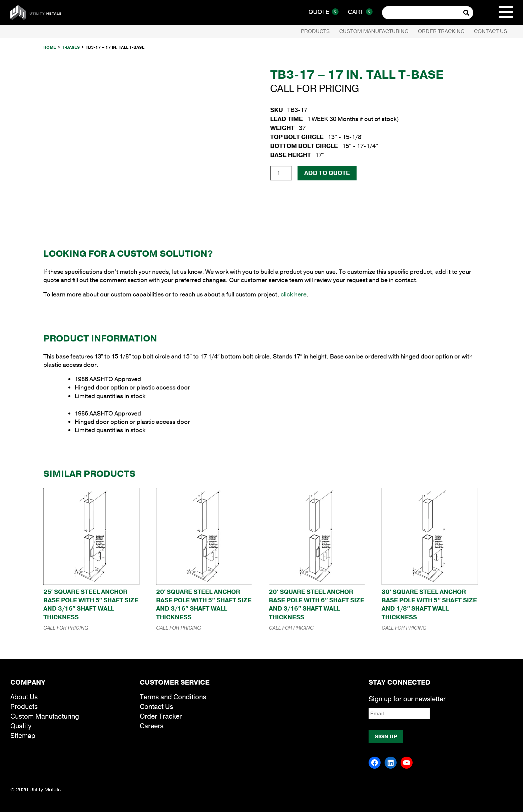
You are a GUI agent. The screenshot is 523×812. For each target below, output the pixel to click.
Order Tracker (161, 716)
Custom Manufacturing (374, 31)
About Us (24, 697)
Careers (152, 726)
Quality (21, 726)
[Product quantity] (281, 173)
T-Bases (71, 47)
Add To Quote (327, 173)
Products (315, 31)
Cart (360, 12)
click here (294, 294)
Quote (324, 12)
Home (50, 47)
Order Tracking (441, 31)
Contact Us (491, 31)
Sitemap (23, 736)
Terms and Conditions (173, 697)
